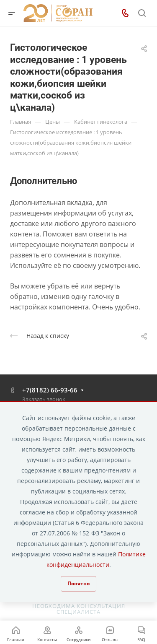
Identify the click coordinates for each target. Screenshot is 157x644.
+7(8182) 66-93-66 (50, 390)
